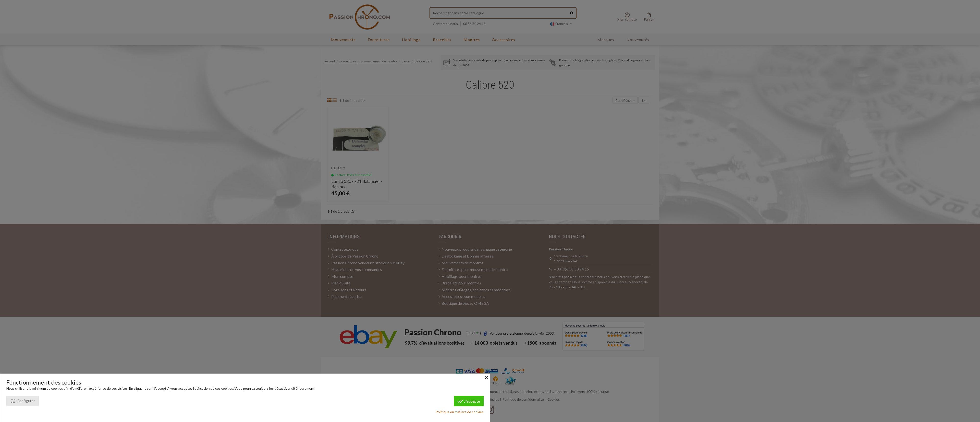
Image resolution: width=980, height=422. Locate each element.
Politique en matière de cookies (460, 412)
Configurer (23, 401)
